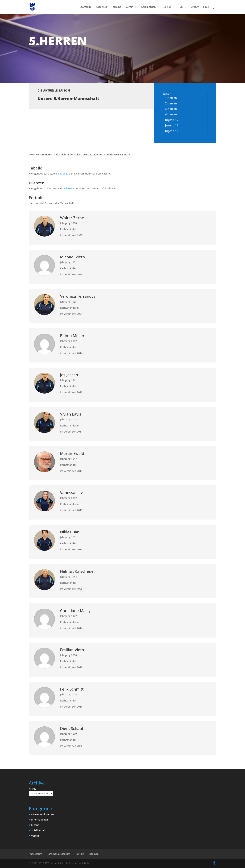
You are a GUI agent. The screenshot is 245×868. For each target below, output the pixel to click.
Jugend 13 (172, 125)
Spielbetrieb (149, 7)
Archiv (195, 7)
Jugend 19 (172, 115)
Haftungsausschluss (58, 854)
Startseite (86, 7)
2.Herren (171, 98)
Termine (116, 7)
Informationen (40, 820)
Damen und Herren (43, 814)
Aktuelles (101, 7)
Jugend (35, 825)
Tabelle (64, 174)
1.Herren (171, 93)
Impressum (35, 854)
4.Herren (171, 109)
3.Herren (171, 103)
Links (206, 7)
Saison (168, 7)
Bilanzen (69, 188)
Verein (130, 7)
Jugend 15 (172, 120)
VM (181, 7)
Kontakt (80, 854)
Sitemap (94, 854)
